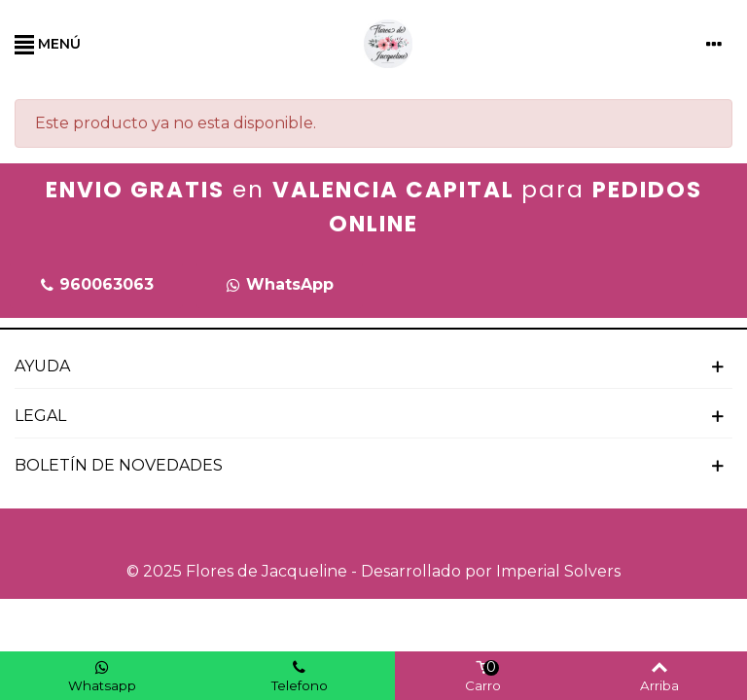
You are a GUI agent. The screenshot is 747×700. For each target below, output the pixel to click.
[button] (96, 285)
